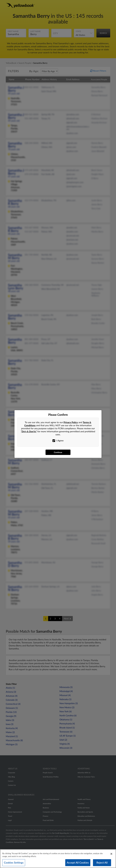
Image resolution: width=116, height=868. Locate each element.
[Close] (111, 855)
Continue (58, 452)
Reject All (102, 864)
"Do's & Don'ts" (29, 431)
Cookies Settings (14, 864)
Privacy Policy (71, 422)
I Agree (58, 441)
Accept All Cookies (78, 864)
